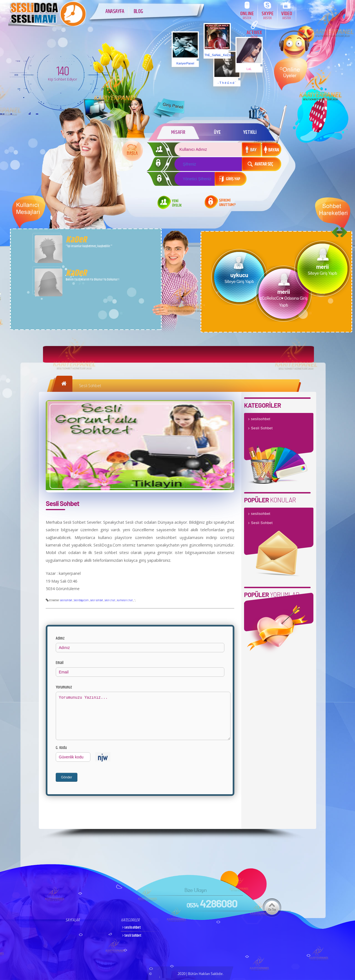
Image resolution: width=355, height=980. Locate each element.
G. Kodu (61, 748)
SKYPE (267, 15)
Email (60, 663)
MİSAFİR (178, 132)
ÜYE (217, 132)
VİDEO (287, 15)
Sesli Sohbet (90, 386)
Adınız (60, 638)
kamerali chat (125, 600)
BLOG (138, 12)
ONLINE (247, 15)
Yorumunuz (64, 687)
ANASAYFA (115, 12)
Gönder (67, 777)
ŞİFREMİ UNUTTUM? (227, 203)
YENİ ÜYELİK (177, 204)
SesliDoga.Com (81, 600)
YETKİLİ (250, 132)
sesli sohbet (97, 600)
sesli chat (110, 600)
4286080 (212, 903)
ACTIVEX (254, 34)
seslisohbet (66, 600)
